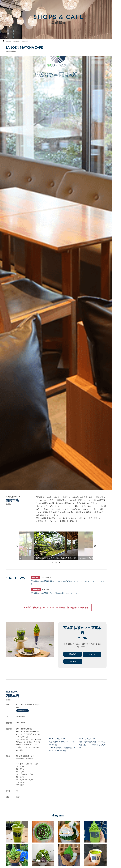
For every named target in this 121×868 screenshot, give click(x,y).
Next (95, 546)
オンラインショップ (116, 850)
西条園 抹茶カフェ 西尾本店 (22, 41)
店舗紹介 (9, 41)
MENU (116, 6)
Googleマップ (23, 711)
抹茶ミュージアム (116, 858)
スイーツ (73, 662)
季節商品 (73, 655)
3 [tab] (59, 562)
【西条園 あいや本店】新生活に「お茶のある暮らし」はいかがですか (57, 593)
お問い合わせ (116, 866)
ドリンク (92, 655)
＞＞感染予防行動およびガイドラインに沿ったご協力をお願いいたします (56, 608)
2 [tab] (56, 562)
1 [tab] (53, 562)
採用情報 (116, 12)
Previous (17, 546)
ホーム (4, 41)
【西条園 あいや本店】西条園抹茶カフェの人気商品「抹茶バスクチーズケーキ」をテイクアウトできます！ (68, 583)
